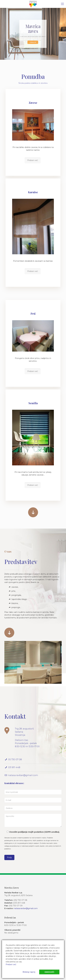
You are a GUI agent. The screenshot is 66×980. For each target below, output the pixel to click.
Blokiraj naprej (29, 972)
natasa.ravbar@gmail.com (26, 908)
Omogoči (49, 972)
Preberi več (33, 42)
